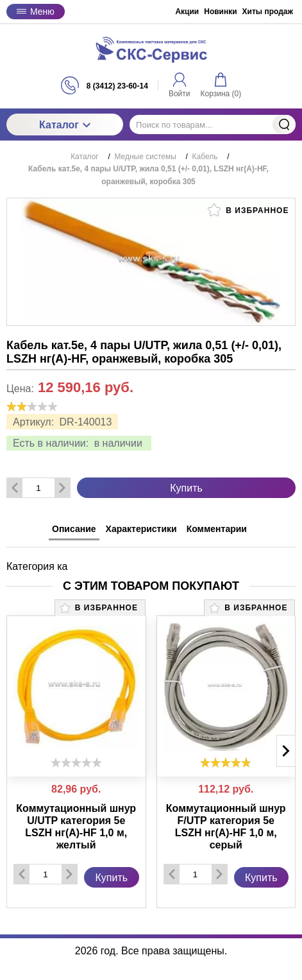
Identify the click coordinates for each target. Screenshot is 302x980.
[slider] (32, 406)
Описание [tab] (74, 529)
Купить (186, 488)
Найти (284, 125)
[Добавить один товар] (62, 488)
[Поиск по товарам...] (213, 125)
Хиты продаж (268, 12)
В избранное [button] (248, 210)
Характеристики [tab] (141, 529)
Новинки (220, 12)
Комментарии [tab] (217, 529)
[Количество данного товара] (38, 488)
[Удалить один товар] (15, 488)
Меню (36, 12)
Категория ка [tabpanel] (37, 566)
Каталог (65, 125)
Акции (187, 12)
